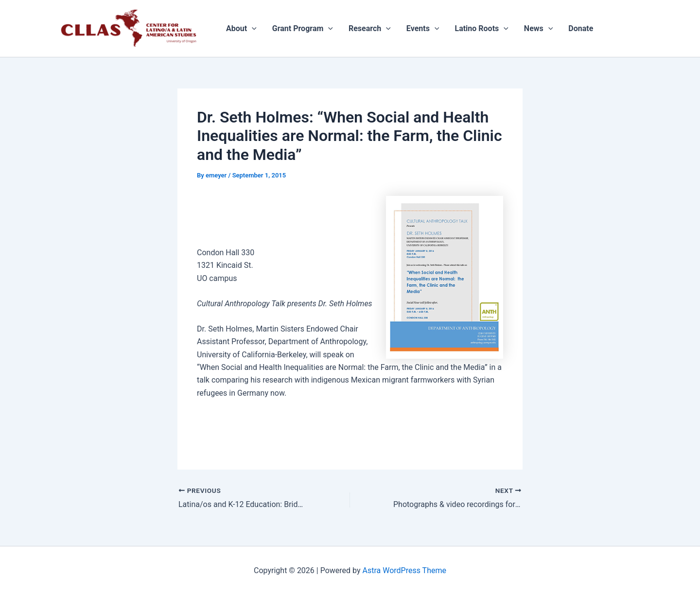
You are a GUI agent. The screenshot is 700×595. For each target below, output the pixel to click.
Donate (581, 28)
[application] (252, 29)
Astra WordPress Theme (404, 570)
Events (423, 29)
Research (370, 29)
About (241, 29)
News (539, 29)
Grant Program (303, 29)
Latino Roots (481, 29)
